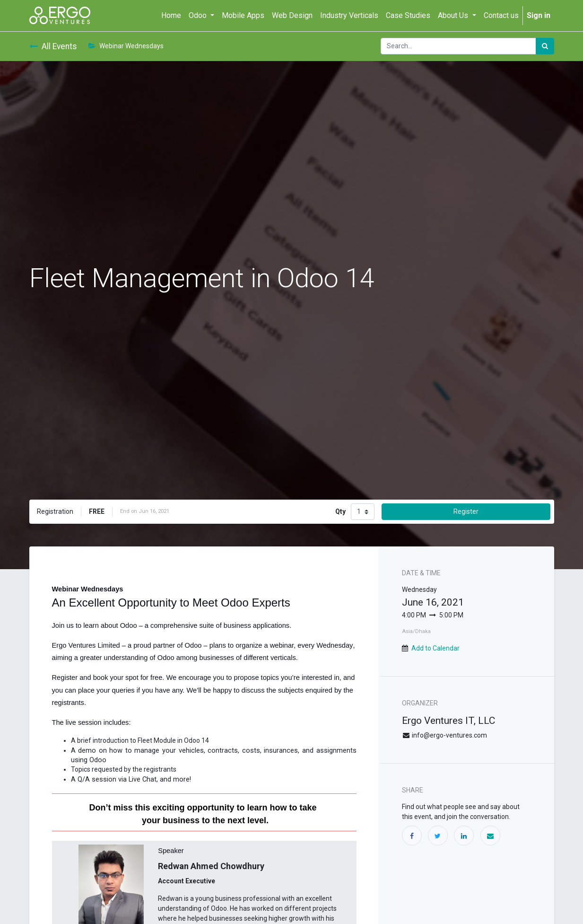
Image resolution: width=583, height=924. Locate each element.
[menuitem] (171, 16)
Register (466, 511)
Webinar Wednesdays (126, 46)
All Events (53, 46)
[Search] (545, 46)
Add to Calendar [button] (435, 648)
